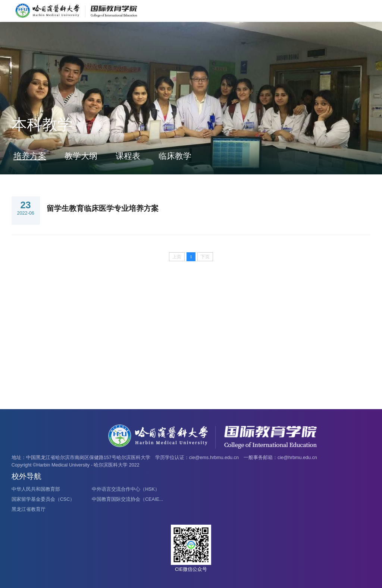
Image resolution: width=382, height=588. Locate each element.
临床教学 (175, 156)
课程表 (128, 156)
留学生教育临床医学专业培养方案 (103, 208)
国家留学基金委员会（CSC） (43, 499)
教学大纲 (81, 156)
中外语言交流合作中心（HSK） (126, 489)
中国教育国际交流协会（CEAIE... (127, 499)
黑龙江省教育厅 (29, 509)
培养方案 (30, 156)
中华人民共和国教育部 (36, 489)
